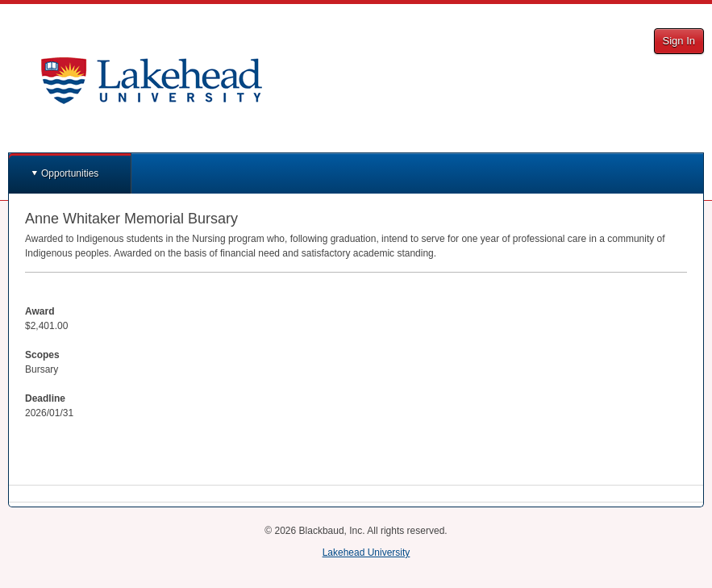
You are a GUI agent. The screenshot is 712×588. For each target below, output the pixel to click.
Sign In (679, 41)
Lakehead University (366, 553)
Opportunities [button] (70, 173)
